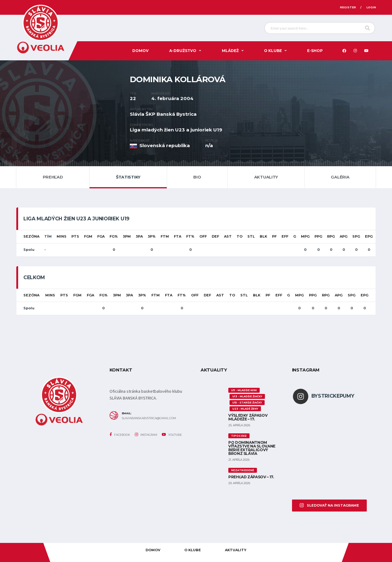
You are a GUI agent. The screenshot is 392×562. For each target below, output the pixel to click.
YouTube (172, 435)
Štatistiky (128, 177)
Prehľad (53, 177)
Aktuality (266, 177)
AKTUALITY (236, 550)
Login (371, 7)
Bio (197, 177)
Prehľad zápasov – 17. (251, 477)
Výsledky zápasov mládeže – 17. (248, 417)
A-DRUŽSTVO (183, 51)
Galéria (340, 177)
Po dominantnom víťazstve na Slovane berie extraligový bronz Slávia (252, 448)
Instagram (146, 435)
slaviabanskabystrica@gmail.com (149, 418)
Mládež (230, 51)
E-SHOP (315, 51)
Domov (140, 51)
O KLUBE (273, 51)
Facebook (120, 435)
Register (348, 7)
